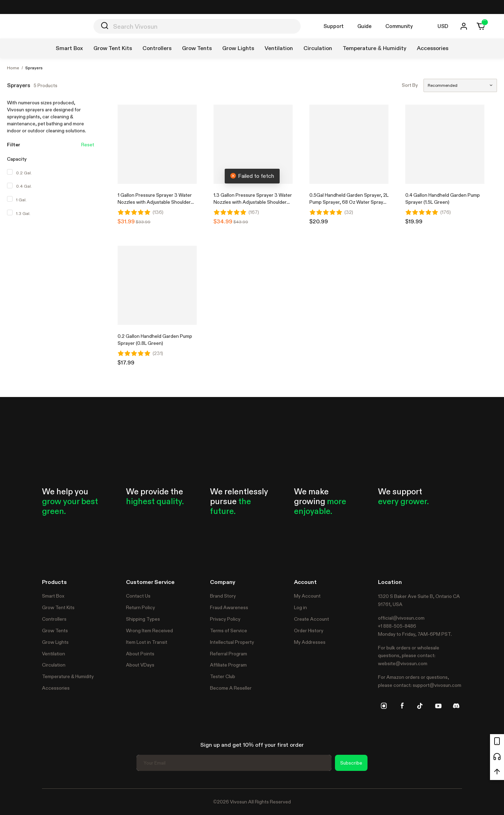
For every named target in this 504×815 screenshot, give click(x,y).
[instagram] (384, 706)
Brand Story (223, 596)
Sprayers (34, 68)
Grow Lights (55, 642)
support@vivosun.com (437, 685)
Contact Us (138, 596)
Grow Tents (55, 631)
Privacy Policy (225, 619)
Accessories (56, 688)
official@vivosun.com (401, 618)
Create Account (311, 619)
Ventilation (54, 654)
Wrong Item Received (149, 631)
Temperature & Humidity (68, 676)
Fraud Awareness (229, 607)
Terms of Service (229, 631)
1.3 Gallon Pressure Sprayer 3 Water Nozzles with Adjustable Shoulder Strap (253, 202)
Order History (309, 631)
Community (399, 26)
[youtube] (438, 706)
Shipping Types (143, 619)
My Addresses (310, 642)
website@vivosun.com (403, 663)
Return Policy (141, 607)
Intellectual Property (232, 642)
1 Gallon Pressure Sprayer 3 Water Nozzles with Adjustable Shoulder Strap (155, 202)
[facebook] (402, 706)
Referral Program (229, 654)
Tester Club (223, 676)
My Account (307, 596)
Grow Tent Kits (58, 607)
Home (13, 68)
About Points (140, 654)
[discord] (456, 706)
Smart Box (53, 596)
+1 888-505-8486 (397, 626)
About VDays (140, 665)
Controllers (54, 619)
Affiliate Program (228, 665)
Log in (300, 607)
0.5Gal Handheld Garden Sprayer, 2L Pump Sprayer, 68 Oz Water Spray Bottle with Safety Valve (349, 202)
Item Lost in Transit (147, 642)
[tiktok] (420, 706)
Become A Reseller (231, 688)
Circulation (54, 665)
